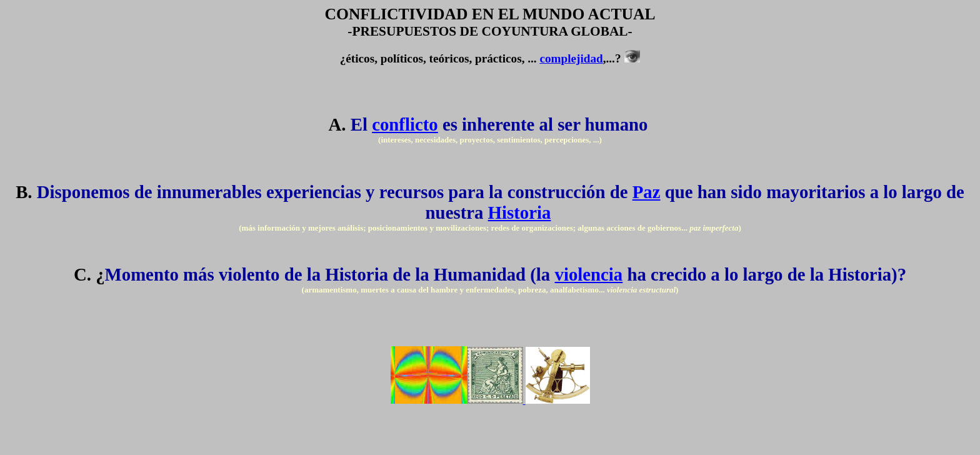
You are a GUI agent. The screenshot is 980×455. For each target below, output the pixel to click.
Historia (520, 212)
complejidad (571, 58)
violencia (588, 274)
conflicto (405, 124)
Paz (647, 192)
